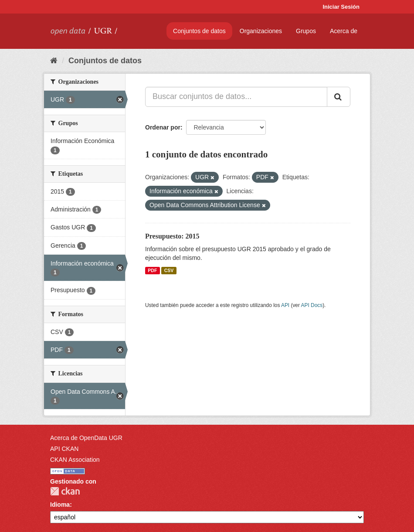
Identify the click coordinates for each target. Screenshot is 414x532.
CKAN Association (75, 460)
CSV (169, 270)
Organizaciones (261, 31)
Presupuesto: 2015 (172, 236)
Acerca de (344, 31)
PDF (152, 270)
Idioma (60, 505)
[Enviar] (339, 97)
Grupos (306, 31)
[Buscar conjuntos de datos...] (236, 97)
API (285, 305)
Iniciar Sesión (341, 7)
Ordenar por (163, 127)
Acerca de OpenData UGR (86, 438)
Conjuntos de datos (199, 31)
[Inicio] (54, 61)
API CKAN (64, 449)
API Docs (312, 305)
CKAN (65, 491)
